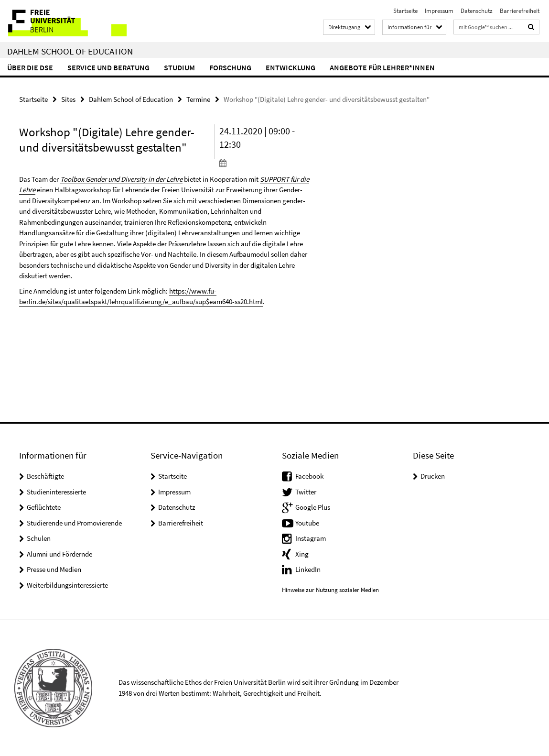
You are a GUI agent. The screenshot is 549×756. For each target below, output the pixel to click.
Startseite (405, 11)
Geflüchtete (44, 507)
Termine (198, 99)
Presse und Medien (54, 569)
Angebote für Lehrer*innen (382, 67)
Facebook (309, 476)
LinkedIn (308, 569)
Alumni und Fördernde (59, 554)
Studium (179, 67)
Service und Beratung (108, 67)
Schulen (39, 538)
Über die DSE (30, 67)
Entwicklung (291, 67)
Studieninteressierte (56, 492)
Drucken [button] (433, 476)
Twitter (306, 492)
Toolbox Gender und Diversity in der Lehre (121, 179)
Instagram (311, 538)
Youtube (307, 523)
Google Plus (313, 507)
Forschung (230, 67)
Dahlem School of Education (70, 51)
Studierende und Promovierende (74, 523)
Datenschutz (477, 11)
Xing (302, 554)
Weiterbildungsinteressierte (67, 585)
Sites (68, 99)
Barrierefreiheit (520, 11)
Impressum (439, 11)
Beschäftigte (45, 476)
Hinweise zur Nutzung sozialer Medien (330, 590)
